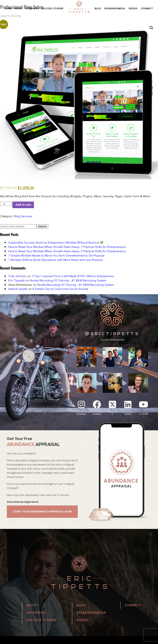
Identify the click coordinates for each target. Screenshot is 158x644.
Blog (98, 8)
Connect (147, 8)
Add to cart (23, 205)
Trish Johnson (17, 276)
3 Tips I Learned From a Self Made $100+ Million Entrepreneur (73, 276)
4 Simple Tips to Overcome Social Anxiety (60, 289)
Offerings (32, 8)
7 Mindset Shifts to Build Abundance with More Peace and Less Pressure (55, 260)
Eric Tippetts (16, 280)
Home (8, 8)
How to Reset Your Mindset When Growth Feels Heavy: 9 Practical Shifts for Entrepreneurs (67, 251)
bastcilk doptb (18, 289)
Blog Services (23, 216)
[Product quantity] (6, 204)
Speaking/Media (115, 8)
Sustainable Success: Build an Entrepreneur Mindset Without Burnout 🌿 (56, 242)
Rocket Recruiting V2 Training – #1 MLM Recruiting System (68, 280)
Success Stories (53, 8)
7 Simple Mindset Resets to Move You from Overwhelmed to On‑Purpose (56, 255)
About (19, 8)
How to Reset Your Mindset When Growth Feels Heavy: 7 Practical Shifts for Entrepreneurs (67, 247)
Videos (133, 8)
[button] (151, 28)
